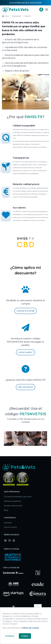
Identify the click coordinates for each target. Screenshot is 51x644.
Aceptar (25, 636)
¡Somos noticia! (10, 527)
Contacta (8, 523)
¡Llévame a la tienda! (25, 311)
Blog (6, 510)
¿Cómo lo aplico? (26, 352)
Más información (25, 387)
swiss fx (26, 16)
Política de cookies (30, 628)
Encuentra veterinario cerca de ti (18, 497)
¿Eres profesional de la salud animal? (26, 3)
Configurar (10, 636)
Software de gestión (13, 501)
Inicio (5, 16)
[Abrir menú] (47, 10)
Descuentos (15, 16)
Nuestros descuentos (13, 506)
